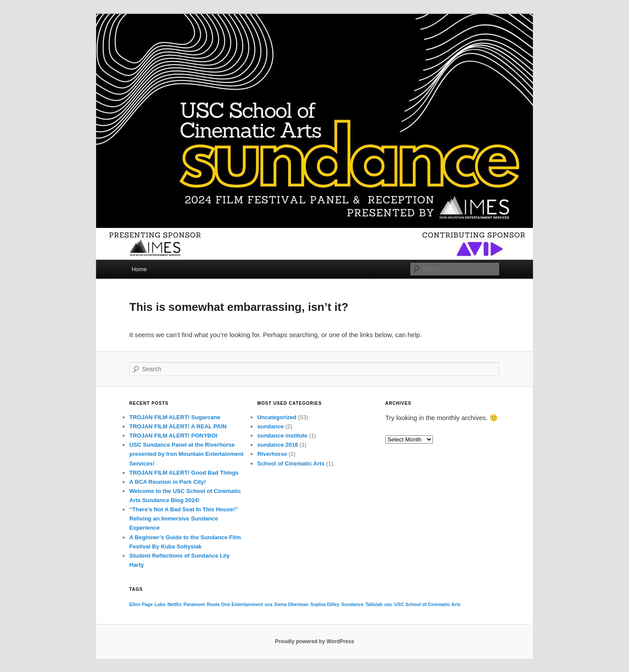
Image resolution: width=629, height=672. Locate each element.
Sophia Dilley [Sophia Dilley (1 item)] (325, 604)
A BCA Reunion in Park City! (168, 482)
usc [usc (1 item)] (388, 604)
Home (139, 269)
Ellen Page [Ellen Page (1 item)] (141, 604)
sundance (271, 426)
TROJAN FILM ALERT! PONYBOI (173, 436)
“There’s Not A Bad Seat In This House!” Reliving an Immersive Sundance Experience (183, 519)
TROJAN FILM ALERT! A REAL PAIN (178, 426)
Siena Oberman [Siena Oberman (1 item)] (291, 604)
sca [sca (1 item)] (269, 604)
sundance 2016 (278, 445)
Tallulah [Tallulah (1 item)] (374, 604)
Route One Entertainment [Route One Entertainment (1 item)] (235, 604)
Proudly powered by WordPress (314, 641)
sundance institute (282, 436)
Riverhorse (272, 454)
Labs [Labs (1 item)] (160, 604)
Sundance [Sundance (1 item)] (352, 604)
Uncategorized (277, 417)
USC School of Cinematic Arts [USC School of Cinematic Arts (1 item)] (428, 604)
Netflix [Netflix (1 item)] (175, 604)
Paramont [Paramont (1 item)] (194, 604)
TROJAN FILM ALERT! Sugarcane (175, 417)
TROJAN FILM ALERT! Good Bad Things (184, 473)
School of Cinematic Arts (291, 464)
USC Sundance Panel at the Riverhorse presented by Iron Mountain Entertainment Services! (186, 454)
